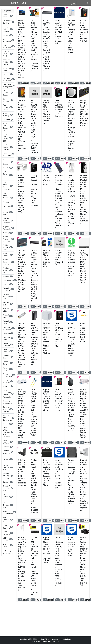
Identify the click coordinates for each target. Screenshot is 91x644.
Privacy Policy (37, 641)
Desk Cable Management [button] (8, 86)
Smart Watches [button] (8, 442)
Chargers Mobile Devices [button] (8, 62)
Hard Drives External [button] (8, 147)
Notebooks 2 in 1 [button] (8, 338)
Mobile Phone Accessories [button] (8, 239)
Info (20, 83)
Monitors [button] (8, 276)
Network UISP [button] (8, 316)
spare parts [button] (8, 16)
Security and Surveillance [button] (8, 418)
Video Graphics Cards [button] (8, 520)
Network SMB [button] (8, 304)
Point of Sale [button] (8, 357)
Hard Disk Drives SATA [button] (8, 127)
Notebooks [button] (8, 333)
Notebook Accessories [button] (8, 328)
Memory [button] (8, 233)
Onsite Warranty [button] (8, 344)
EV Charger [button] (8, 100)
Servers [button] (8, 424)
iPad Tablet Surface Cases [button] (8, 175)
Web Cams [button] (8, 545)
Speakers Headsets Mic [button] (8, 459)
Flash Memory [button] (8, 115)
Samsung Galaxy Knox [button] (7, 402)
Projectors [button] (8, 386)
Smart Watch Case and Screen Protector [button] (8, 432)
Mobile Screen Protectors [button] (8, 262)
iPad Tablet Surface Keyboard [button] (8, 186)
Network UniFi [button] (8, 322)
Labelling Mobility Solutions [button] (8, 221)
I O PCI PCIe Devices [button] (8, 162)
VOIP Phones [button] (8, 539)
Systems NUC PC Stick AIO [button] (8, 476)
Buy (41, 443)
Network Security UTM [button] (8, 296)
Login (88, 3)
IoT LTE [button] (8, 168)
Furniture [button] (8, 120)
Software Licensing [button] (8, 452)
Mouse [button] (8, 284)
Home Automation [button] (8, 154)
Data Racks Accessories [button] (8, 79)
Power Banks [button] (8, 363)
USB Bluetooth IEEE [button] (8, 505)
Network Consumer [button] (8, 289)
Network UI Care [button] (8, 310)
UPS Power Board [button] (8, 497)
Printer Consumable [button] (8, 375)
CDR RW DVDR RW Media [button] (8, 54)
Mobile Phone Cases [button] (8, 247)
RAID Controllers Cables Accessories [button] (8, 394)
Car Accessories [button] (8, 40)
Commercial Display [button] (8, 69)
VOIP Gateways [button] (8, 527)
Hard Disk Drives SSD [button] (8, 138)
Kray (69, 639)
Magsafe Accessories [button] (8, 228)
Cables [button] (8, 35)
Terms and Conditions (51, 641)
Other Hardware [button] (8, 351)
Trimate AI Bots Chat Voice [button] (8, 488)
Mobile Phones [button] (8, 255)
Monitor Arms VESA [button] (8, 270)
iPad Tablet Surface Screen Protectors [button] (8, 198)
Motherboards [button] (8, 280)
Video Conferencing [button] (8, 512)
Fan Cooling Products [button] (8, 107)
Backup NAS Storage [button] (8, 29)
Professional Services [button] (8, 22)
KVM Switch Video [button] (8, 212)
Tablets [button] (8, 482)
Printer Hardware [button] (8, 381)
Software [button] (8, 447)
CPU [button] (8, 74)
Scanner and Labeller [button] (8, 409)
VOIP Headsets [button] (8, 533)
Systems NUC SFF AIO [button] (8, 468)
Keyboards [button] (8, 206)
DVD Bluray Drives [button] (8, 93)
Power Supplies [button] (8, 369)
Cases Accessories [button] (8, 46)
